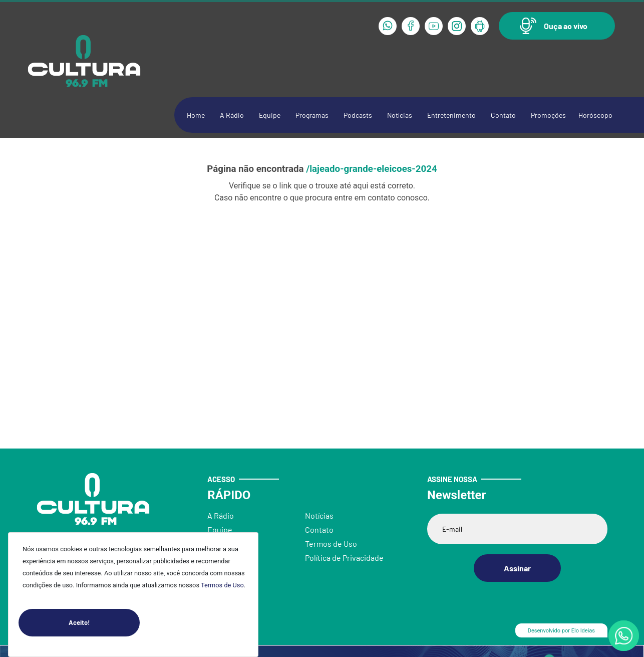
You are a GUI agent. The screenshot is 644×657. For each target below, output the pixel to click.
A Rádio (232, 115)
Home (196, 115)
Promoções (548, 115)
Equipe (270, 115)
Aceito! (104, 623)
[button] (557, 26)
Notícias (400, 115)
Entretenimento (451, 115)
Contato (503, 115)
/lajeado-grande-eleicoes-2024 (371, 169)
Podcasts (358, 115)
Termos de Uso (222, 585)
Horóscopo (595, 115)
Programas (312, 115)
